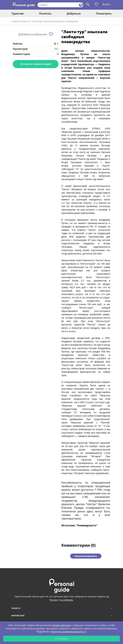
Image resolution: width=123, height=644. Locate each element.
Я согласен (61, 639)
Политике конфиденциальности (69, 632)
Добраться (74, 14)
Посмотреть (104, 14)
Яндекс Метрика (62, 625)
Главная (15, 21)
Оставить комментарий (36, 64)
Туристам (18, 14)
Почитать (45, 14)
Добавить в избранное (33, 34)
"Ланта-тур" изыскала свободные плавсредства (55, 21)
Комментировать (86, 556)
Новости (25, 21)
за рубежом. (67, 600)
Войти (106, 4)
